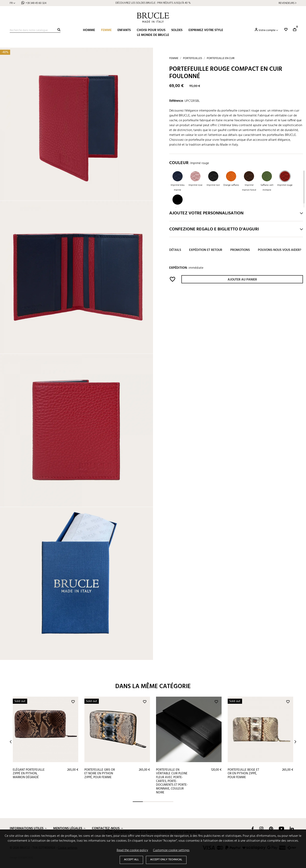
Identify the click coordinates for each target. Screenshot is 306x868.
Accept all (131, 860)
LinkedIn (292, 829)
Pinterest (271, 829)
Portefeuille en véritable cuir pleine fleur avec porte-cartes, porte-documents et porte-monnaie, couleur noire (172, 781)
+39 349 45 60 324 (36, 3)
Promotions (240, 250)
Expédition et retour (206, 250)
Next (295, 742)
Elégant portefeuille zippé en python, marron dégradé (29, 774)
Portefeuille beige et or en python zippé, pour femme (243, 774)
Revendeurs (287, 3)
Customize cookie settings (171, 850)
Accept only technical (166, 860)
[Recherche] (35, 30)
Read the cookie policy (132, 850)
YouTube (281, 829)
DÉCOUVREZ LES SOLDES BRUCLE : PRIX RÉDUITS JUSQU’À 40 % (153, 3)
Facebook (253, 829)
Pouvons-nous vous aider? (280, 250)
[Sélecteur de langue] (12, 3)
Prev (11, 742)
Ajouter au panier (242, 280)
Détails (175, 250)
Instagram (261, 829)
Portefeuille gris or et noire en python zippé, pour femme (100, 774)
